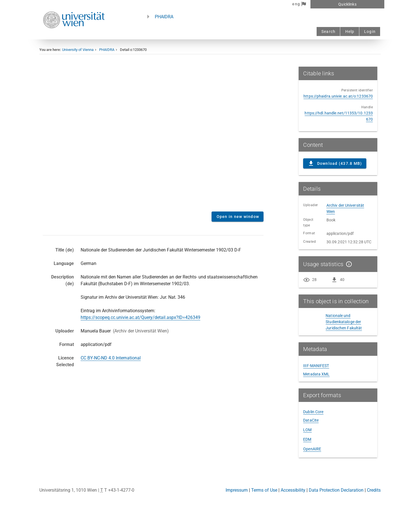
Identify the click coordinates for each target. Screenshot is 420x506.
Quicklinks (347, 4)
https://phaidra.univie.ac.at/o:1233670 (338, 96)
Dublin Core (313, 412)
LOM (307, 430)
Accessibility (293, 490)
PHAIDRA (164, 17)
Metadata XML (316, 374)
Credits (374, 490)
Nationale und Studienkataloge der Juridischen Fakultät (344, 322)
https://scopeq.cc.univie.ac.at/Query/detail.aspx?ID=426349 (140, 317)
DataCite (311, 420)
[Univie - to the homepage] (74, 36)
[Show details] (348, 264)
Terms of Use (264, 490)
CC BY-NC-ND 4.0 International (111, 358)
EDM (307, 439)
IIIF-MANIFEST (316, 366)
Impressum (237, 490)
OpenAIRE (312, 449)
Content (153, 137)
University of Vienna (78, 50)
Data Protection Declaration (336, 490)
